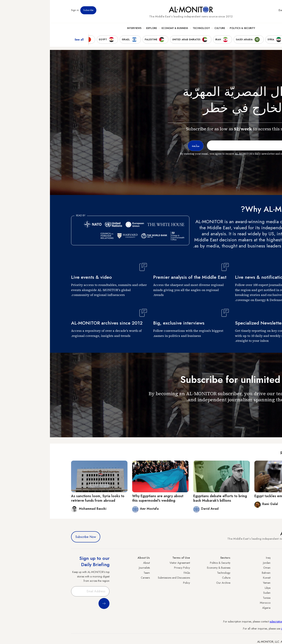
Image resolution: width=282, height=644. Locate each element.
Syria (258, 608)
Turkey (257, 563)
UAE (258, 578)
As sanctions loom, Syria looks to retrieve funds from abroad (48, 498)
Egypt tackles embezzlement (228, 496)
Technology (151, 30)
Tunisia (217, 598)
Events (232, 12)
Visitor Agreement (130, 563)
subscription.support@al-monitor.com (240, 621)
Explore (102, 30)
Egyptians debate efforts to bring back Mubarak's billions (170, 498)
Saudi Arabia (254, 568)
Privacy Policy (132, 568)
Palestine (256, 588)
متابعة (253, 411)
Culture (170, 30)
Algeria (216, 608)
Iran (259, 573)
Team (97, 573)
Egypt (258, 593)
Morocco (215, 603)
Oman (217, 568)
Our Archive (173, 583)
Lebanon (256, 603)
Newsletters (245, 12)
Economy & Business (125, 30)
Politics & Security (192, 30)
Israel (258, 583)
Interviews (84, 30)
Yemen (217, 583)
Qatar (258, 598)
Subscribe (38, 12)
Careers (95, 578)
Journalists (94, 568)
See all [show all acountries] (29, 41)
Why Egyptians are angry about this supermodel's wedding (108, 498)
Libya (218, 588)
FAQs (137, 573)
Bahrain (216, 573)
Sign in (25, 12)
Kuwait (217, 578)
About (97, 563)
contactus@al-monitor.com (246, 629)
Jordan (217, 563)
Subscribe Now (36, 537)
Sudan (217, 593)
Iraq (218, 558)
